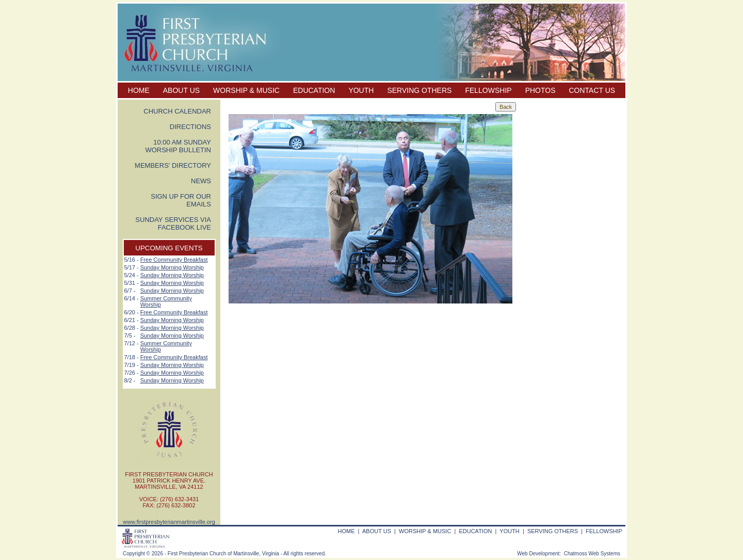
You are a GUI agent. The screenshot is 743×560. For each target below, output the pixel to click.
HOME (139, 90)
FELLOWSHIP (488, 90)
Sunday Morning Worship (172, 267)
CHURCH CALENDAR (177, 111)
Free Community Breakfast (174, 260)
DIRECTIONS (190, 127)
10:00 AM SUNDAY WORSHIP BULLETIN (178, 146)
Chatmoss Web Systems (592, 554)
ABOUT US (181, 90)
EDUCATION (314, 90)
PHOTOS (540, 90)
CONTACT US (592, 90)
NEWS (201, 181)
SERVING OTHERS (419, 90)
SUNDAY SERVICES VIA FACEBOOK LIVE (173, 223)
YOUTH (361, 90)
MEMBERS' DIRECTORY (173, 165)
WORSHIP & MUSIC (246, 90)
